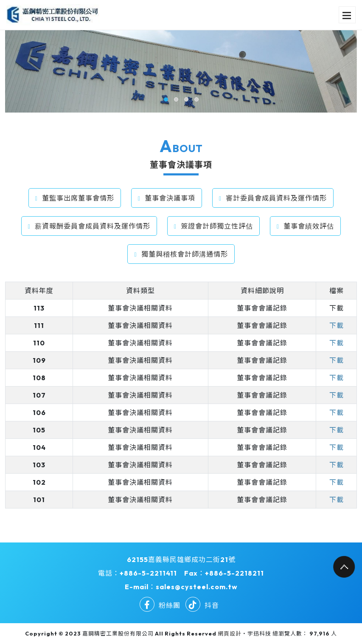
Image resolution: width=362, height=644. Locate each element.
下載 (337, 308)
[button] (166, 99)
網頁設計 (230, 633)
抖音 (202, 605)
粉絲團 (160, 605)
